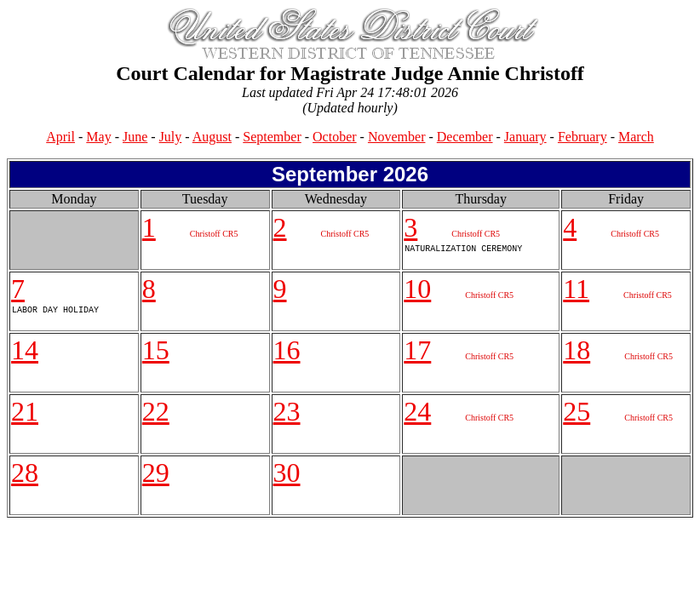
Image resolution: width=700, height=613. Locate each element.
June (135, 137)
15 (156, 350)
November (397, 137)
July (171, 137)
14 (25, 350)
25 (577, 411)
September (272, 137)
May (98, 137)
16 (287, 350)
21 (25, 411)
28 (25, 473)
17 (417, 350)
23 (287, 411)
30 (287, 473)
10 (417, 289)
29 (156, 473)
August (212, 137)
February (582, 137)
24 (417, 411)
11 (576, 289)
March (636, 137)
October (335, 137)
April (60, 137)
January (525, 137)
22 (156, 411)
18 (577, 350)
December (465, 137)
